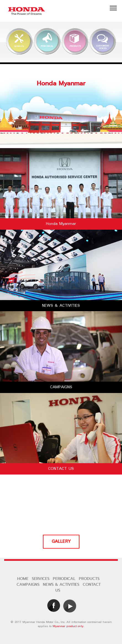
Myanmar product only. (68, 626)
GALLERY (61, 542)
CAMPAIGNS (28, 585)
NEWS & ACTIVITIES (61, 585)
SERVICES (41, 579)
